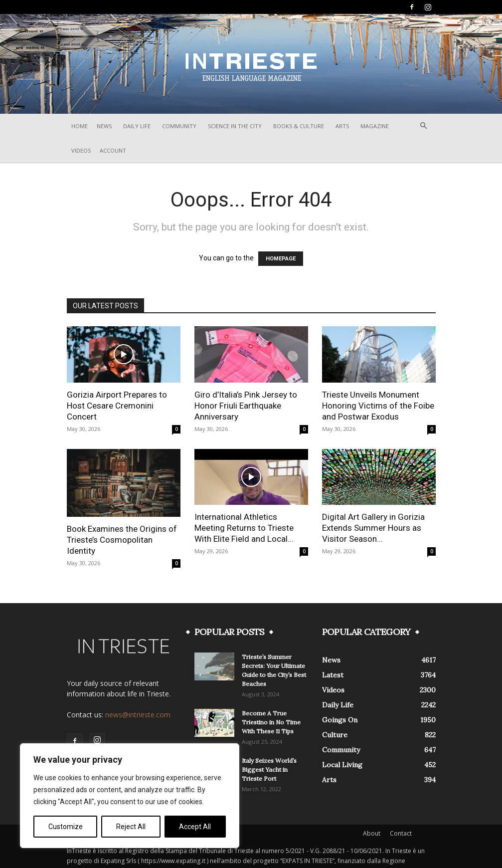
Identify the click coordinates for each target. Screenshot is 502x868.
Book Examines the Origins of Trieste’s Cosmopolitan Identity (122, 540)
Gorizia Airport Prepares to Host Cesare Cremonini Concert (117, 406)
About (372, 833)
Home (80, 126)
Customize (66, 827)
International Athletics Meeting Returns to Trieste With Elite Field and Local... (244, 528)
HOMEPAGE (281, 259)
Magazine (375, 126)
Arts (342, 126)
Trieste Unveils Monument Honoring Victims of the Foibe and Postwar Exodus (378, 406)
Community (179, 126)
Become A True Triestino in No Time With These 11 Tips (271, 722)
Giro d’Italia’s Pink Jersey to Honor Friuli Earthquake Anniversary (246, 406)
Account (113, 150)
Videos (81, 150)
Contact (401, 833)
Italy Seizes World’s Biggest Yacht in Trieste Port (269, 769)
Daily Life (137, 126)
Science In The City (235, 126)
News (104, 126)
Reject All (131, 827)
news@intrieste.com (138, 715)
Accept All (195, 827)
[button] (424, 126)
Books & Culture (299, 126)
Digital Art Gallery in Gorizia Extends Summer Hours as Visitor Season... (373, 528)
